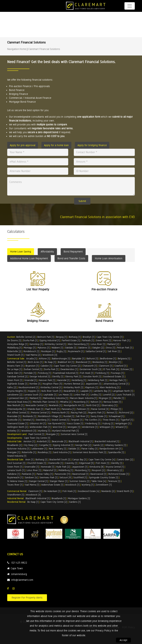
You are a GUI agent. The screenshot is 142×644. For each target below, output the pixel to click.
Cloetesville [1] (55, 463)
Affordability (47, 252)
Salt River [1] (114, 351)
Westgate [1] (74, 427)
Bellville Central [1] (17, 362)
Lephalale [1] (50, 395)
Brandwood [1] (83, 362)
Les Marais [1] (65, 395)
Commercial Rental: (18, 491)
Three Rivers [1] (111, 420)
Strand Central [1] (60, 420)
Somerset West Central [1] (74, 434)
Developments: (16, 438)
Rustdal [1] (69, 416)
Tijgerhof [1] (127, 420)
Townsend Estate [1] (17, 423)
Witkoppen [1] (107, 427)
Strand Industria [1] (17, 456)
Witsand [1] (121, 427)
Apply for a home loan (56, 145)
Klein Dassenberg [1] (78, 344)
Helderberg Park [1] (98, 380)
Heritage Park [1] (118, 380)
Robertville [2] (14, 351)
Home (23, 49)
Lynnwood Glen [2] (18, 398)
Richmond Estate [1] (119, 474)
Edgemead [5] (87, 463)
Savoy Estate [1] (99, 416)
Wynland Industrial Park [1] (65, 431)
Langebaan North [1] (123, 391)
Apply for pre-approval (23, 145)
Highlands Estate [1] (17, 384)
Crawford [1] (120, 366)
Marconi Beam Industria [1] (83, 398)
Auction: (12, 337)
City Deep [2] (31, 445)
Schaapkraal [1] (116, 416)
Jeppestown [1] (93, 384)
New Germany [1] (58, 449)
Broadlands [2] (15, 445)
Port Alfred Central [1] (18, 413)
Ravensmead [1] (80, 474)
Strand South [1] (15, 355)
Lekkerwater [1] (39, 449)
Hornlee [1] (35, 384)
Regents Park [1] (96, 413)
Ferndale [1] (30, 373)
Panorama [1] (68, 409)
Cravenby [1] (71, 463)
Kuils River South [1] (51, 391)
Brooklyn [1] (89, 337)
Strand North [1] (125, 491)
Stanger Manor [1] (59, 481)
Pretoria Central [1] (40, 413)
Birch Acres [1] (35, 362)
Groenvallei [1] (32, 467)
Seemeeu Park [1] (49, 477)
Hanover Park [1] (121, 340)
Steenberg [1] (43, 420)
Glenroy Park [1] (73, 376)
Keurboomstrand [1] (28, 387)
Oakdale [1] (71, 348)
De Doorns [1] (14, 340)
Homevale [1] (48, 467)
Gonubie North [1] (92, 376)
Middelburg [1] (14, 348)
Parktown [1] (83, 409)
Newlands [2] (108, 491)
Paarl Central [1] (36, 434)
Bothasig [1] (75, 337)
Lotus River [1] (98, 344)
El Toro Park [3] (111, 369)
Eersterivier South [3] (91, 369)
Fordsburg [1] (102, 373)
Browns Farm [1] (15, 366)
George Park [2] (83, 445)
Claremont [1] (106, 366)
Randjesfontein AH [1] (110, 449)
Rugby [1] (61, 351)
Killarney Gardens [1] (116, 445)
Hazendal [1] (63, 380)
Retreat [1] (112, 413)
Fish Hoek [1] (87, 373)
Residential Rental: (17, 502)
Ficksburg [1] (44, 373)
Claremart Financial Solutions (44, 49)
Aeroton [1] (29, 441)
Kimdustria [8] (97, 467)
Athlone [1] (44, 359)
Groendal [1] (31, 380)
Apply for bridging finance (92, 145)
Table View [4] (99, 481)
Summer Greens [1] (79, 481)
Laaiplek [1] (86, 391)
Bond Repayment (73, 252)
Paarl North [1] (52, 409)
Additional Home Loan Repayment (29, 258)
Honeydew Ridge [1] (17, 344)
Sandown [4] (31, 477)
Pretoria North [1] (60, 413)
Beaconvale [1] (59, 441)
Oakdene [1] (84, 348)
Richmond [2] (126, 413)
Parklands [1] (28, 474)
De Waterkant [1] (52, 491)
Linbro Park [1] (81, 395)
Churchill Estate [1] (37, 463)
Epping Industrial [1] (50, 340)
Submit (82, 201)
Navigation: (13, 49)
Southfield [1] (80, 477)
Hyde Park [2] (63, 467)
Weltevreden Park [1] (40, 427)
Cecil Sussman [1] (16, 463)
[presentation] (30, 204)
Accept (123, 640)
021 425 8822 (19, 563)
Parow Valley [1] (89, 449)
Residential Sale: (16, 460)
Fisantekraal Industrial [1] (65, 373)
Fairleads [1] (88, 340)
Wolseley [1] (13, 431)
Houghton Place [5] (52, 384)
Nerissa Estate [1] (112, 402)
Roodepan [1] (48, 351)
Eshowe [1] (126, 369)
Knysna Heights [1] (17, 391)
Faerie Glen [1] (15, 373)
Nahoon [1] (96, 402)
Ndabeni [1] (57, 348)
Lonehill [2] (109, 395)
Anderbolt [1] (43, 441)
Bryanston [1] (32, 366)
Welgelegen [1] (123, 423)
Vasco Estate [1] (75, 423)
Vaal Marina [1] (32, 485)
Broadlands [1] (59, 498)
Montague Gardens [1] (79, 498)
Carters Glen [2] (125, 460)
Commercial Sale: (17, 359)
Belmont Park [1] (46, 337)
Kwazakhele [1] (71, 391)
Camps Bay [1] (79, 460)
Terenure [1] (114, 481)
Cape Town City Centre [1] (110, 337)
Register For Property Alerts (27, 598)
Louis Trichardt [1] (125, 395)
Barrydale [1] (78, 359)
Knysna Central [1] (115, 467)
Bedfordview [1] (108, 359)
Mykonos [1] (44, 348)
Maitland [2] (113, 344)
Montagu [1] (30, 348)
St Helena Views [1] (17, 481)
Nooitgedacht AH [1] (74, 405)
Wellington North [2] (17, 427)
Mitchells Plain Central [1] (45, 402)
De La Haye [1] (15, 369)
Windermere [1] (90, 427)
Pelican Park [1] (125, 348)
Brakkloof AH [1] (66, 362)
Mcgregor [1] (105, 398)
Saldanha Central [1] (96, 351)
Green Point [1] (104, 340)
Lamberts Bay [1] (102, 391)
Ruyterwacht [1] (76, 351)
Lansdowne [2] (15, 395)
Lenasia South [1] (33, 395)
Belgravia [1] (124, 359)
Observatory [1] (109, 405)
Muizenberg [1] (81, 402)
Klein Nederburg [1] (110, 387)
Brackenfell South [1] (60, 460)
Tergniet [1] (77, 420)
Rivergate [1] (53, 434)
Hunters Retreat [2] (74, 384)
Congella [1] (45, 445)
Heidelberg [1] (79, 380)
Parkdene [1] (13, 474)
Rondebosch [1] (31, 351)
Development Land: (18, 434)
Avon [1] (29, 460)
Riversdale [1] (14, 416)
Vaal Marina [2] (33, 355)
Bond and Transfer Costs (71, 258)
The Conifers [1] (93, 420)
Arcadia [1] (32, 359)
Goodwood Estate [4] (89, 491)
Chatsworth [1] (90, 366)
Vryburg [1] (108, 423)
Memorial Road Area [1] (19, 402)
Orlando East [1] (35, 409)
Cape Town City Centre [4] (102, 460)
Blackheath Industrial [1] (81, 441)
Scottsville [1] (14, 420)
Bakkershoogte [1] (61, 359)
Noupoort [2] (98, 470)
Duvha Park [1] (30, 340)
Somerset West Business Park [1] (89, 452)
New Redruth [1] (15, 405)
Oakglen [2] (98, 348)
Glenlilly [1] (58, 376)
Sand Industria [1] (62, 452)
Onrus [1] (110, 348)
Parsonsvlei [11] (62, 474)
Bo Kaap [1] (50, 362)
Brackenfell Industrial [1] (107, 441)
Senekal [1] (28, 420)
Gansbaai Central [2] (17, 376)
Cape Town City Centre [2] (67, 366)
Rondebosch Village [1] (50, 416)
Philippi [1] (116, 409)
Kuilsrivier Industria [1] (18, 449)
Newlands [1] (55, 405)
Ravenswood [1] (98, 474)
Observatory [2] (115, 470)
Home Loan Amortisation (109, 258)
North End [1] (93, 405)
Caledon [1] (46, 366)
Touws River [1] (15, 485)
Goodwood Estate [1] (114, 376)
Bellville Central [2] (26, 337)
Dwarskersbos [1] (69, 369)
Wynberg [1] (44, 431)
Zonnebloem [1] (104, 485)
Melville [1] (119, 398)
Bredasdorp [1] (100, 362)
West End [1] (59, 427)
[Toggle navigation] (130, 6)
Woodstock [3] (50, 355)
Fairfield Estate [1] (71, 340)
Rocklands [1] (29, 416)
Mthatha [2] (66, 402)
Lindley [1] (96, 395)
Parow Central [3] (100, 409)
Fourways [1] (117, 373)
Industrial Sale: (15, 441)
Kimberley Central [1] (55, 344)
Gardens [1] (75, 502)
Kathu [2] (12, 387)
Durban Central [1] (33, 369)
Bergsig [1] (61, 337)
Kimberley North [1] (73, 387)
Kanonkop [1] (36, 344)
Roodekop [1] (44, 452)
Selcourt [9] (65, 477)
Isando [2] (98, 445)
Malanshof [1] (50, 470)
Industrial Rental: (16, 498)
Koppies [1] (34, 391)
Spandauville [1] (116, 452)
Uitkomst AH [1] (38, 423)
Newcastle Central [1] (36, 405)
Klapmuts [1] (92, 387)
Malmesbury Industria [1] (55, 398)
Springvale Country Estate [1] (104, 477)
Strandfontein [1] (16, 495)
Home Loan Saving (21, 252)
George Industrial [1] (40, 376)
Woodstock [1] (72, 485)
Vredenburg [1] (93, 423)
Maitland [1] (35, 398)
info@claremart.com (22, 580)
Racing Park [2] (79, 413)
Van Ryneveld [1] (56, 423)
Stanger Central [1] (38, 481)
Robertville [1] (29, 452)
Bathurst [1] (92, 359)
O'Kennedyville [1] (16, 409)
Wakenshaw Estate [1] (52, 485)
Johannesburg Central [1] (116, 384)
